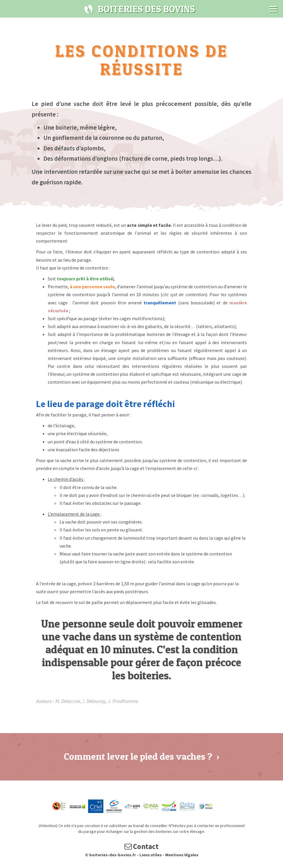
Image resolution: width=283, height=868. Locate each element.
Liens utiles (151, 855)
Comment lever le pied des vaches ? (141, 756)
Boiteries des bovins (89, 9)
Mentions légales (182, 855)
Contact (141, 847)
